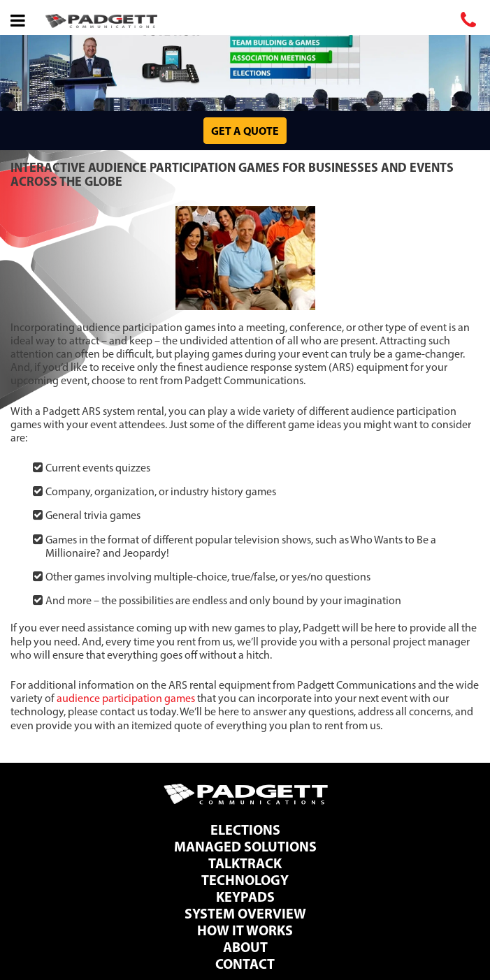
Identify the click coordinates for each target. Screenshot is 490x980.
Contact (245, 964)
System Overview (245, 913)
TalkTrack (245, 863)
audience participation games (126, 698)
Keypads (245, 897)
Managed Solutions (245, 846)
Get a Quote (245, 131)
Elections (245, 829)
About (245, 947)
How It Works (245, 930)
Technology (245, 880)
